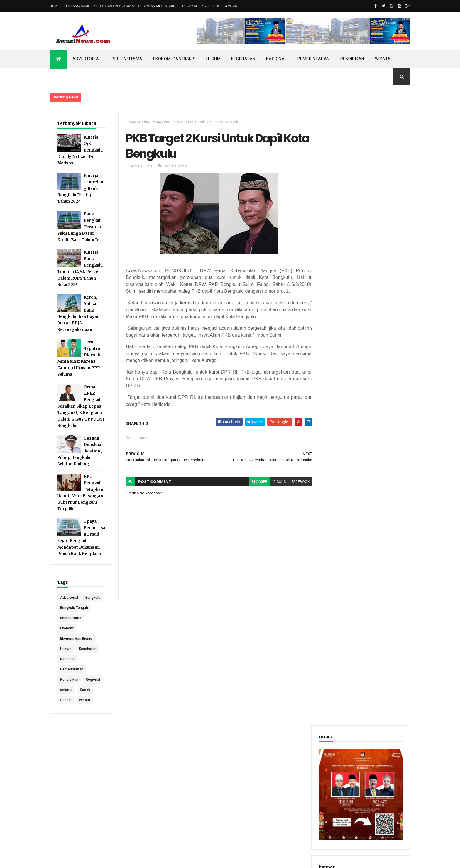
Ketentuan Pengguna (114, 6)
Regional (93, 690)
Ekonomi (67, 639)
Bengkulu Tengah (74, 618)
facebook (297, 482)
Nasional (276, 59)
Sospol (66, 710)
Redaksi (190, 6)
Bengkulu (68, 608)
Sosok (85, 700)
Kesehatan (243, 59)
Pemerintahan (314, 59)
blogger (256, 482)
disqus (276, 482)
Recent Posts (344, 306)
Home (55, 6)
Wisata (383, 59)
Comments (388, 306)
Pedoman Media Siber (158, 6)
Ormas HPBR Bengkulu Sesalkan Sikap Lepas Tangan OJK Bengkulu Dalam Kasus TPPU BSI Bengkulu (81, 406)
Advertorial (87, 59)
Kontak (231, 6)
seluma (66, 700)
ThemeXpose (80, 860)
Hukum (214, 59)
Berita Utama (127, 59)
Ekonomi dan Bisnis (174, 59)
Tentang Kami (76, 6)
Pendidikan (352, 59)
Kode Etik (210, 6)
